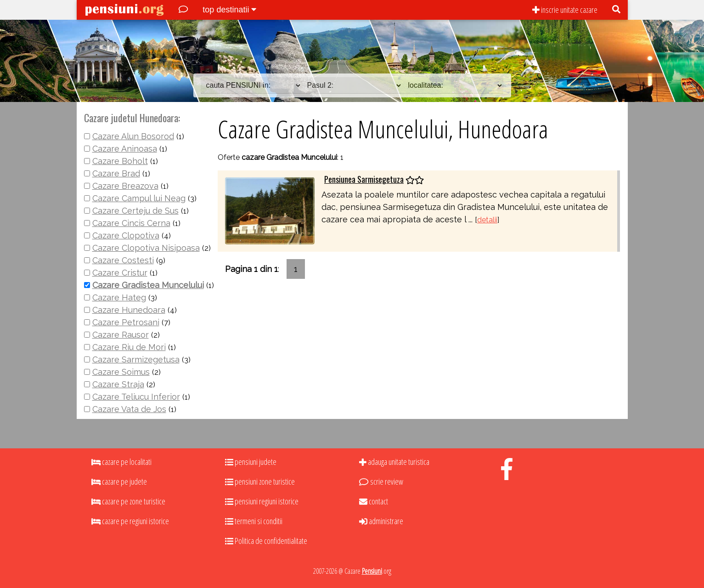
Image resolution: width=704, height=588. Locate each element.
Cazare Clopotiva (126, 235)
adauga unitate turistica (394, 462)
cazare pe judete (119, 481)
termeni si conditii (254, 521)
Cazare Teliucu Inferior (136, 397)
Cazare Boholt (120, 161)
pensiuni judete (251, 462)
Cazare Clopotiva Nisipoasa (146, 248)
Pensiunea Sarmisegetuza (364, 179)
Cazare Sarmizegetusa (136, 359)
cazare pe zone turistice (128, 501)
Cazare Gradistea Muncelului (148, 285)
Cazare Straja (118, 384)
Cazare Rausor (121, 335)
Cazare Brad (116, 173)
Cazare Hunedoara (129, 310)
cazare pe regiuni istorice (130, 521)
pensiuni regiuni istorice (262, 501)
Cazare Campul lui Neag (139, 198)
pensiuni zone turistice (260, 481)
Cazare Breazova (125, 186)
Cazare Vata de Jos (129, 409)
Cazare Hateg (119, 297)
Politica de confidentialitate (266, 541)
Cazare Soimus (121, 372)
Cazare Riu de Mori (129, 347)
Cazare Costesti (123, 260)
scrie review (381, 481)
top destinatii (229, 10)
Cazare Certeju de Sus (135, 211)
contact (374, 501)
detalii (487, 220)
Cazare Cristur (120, 273)
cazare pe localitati (121, 462)
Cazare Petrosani (126, 322)
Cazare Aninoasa (125, 149)
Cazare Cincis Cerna (131, 223)
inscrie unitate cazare (565, 10)
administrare (381, 521)
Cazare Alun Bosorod (133, 136)
